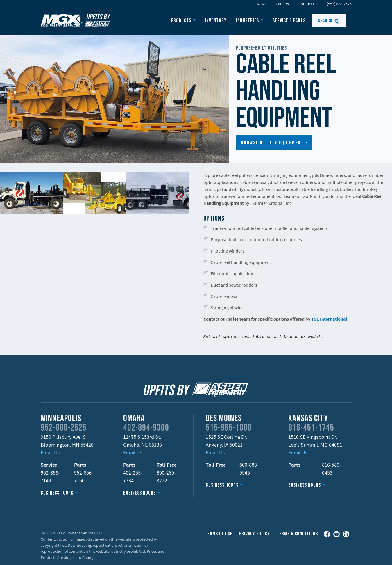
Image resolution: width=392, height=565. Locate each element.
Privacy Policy (255, 534)
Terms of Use (219, 534)
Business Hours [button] (57, 493)
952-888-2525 (64, 428)
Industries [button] (247, 21)
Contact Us (308, 4)
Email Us (50, 453)
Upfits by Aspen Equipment (76, 20)
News (262, 4)
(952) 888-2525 (339, 4)
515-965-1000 (229, 428)
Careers (282, 4)
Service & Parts (289, 21)
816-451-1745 (311, 428)
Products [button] (181, 21)
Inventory (216, 21)
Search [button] (329, 21)
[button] (274, 143)
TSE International (329, 319)
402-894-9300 (146, 428)
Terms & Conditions (297, 534)
